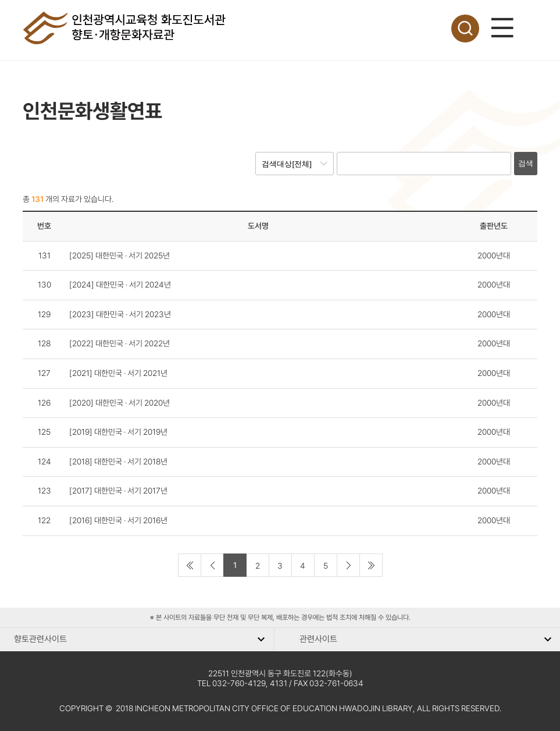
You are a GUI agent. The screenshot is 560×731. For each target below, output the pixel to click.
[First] (190, 565)
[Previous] (212, 565)
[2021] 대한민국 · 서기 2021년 (118, 373)
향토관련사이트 (40, 639)
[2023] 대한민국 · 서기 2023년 (120, 314)
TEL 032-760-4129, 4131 (242, 683)
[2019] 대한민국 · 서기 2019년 (118, 432)
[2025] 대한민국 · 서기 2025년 (120, 256)
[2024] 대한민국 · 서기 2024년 (120, 285)
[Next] (348, 565)
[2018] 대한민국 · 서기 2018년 (118, 462)
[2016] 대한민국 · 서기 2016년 (118, 520)
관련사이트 (318, 639)
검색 (526, 163)
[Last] (371, 565)
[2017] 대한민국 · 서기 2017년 (118, 491)
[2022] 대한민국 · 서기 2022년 (120, 343)
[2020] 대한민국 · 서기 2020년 (120, 403)
